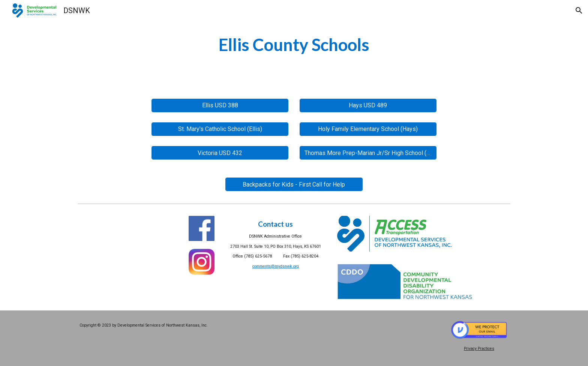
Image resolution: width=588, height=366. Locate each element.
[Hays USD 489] (368, 105)
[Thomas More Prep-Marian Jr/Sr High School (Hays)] (368, 153)
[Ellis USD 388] (220, 105)
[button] (579, 11)
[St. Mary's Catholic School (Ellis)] (220, 129)
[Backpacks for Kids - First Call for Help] (294, 185)
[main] (294, 45)
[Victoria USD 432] (220, 153)
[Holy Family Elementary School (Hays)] (368, 129)
